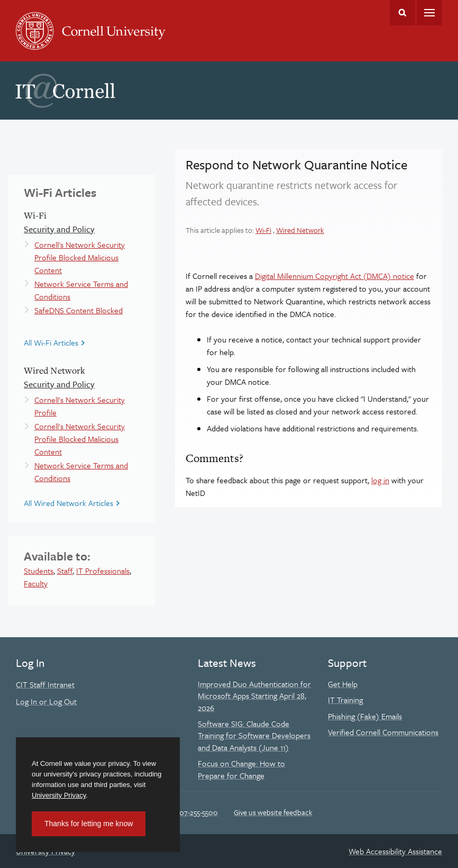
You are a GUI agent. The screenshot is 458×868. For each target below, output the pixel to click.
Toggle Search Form (402, 13)
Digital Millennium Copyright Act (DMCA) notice (335, 276)
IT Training (345, 700)
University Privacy (59, 795)
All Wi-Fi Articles (51, 342)
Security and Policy (59, 229)
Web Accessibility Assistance (395, 851)
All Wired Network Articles (68, 503)
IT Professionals (103, 571)
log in (380, 480)
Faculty (36, 583)
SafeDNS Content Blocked (79, 310)
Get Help (343, 684)
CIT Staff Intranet (45, 684)
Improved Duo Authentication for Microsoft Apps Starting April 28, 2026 (254, 696)
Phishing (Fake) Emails (365, 716)
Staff (65, 571)
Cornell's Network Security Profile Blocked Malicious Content (80, 257)
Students (39, 571)
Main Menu (429, 13)
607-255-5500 (196, 812)
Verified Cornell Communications (383, 732)
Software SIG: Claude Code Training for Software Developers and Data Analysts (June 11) (254, 735)
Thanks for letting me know (89, 824)
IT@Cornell (66, 91)
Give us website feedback (273, 812)
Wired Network (300, 230)
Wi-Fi (263, 230)
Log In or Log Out (46, 701)
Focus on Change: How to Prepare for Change (241, 769)
